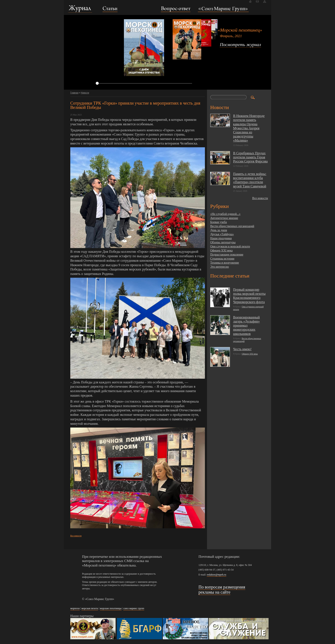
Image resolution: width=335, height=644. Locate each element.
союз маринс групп (134, 608)
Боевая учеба (219, 222)
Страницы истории (222, 259)
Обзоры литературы (223, 242)
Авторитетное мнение (224, 218)
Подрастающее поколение (227, 255)
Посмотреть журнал (240, 45)
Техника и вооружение (225, 263)
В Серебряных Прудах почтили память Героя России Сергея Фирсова (250, 157)
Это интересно (220, 267)
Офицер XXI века (221, 250)
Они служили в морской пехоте (230, 246)
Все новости (76, 536)
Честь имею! (242, 349)
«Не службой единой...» (225, 214)
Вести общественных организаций (232, 226)
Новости (85, 93)
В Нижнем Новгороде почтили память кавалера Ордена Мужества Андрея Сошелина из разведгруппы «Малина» (249, 128)
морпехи (75, 608)
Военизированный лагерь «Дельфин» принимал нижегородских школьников (246, 326)
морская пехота (90, 608)
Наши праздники (221, 238)
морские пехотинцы (111, 608)
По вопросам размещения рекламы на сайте (222, 590)
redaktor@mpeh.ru (217, 575)
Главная (74, 93)
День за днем (219, 230)
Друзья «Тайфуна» (222, 234)
